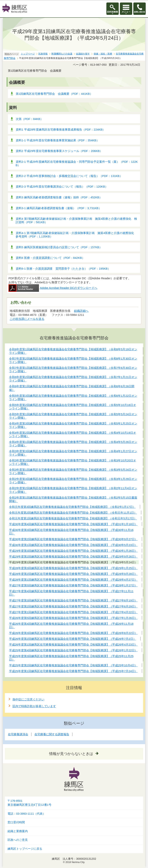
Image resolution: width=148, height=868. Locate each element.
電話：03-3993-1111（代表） (26, 814)
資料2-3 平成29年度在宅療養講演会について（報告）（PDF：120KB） (62, 187)
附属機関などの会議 (62, 54)
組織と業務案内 (18, 831)
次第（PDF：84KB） (29, 119)
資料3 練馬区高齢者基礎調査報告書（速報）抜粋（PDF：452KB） (59, 197)
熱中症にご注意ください (28, 699)
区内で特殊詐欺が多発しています (34, 706)
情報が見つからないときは (71, 754)
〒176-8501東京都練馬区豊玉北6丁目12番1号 (29, 803)
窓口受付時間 (16, 822)
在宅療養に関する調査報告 (52, 734)
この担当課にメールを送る (27, 319)
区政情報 (43, 54)
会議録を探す (83, 54)
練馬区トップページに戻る (25, 849)
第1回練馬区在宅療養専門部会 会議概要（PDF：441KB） (54, 94)
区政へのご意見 (18, 840)
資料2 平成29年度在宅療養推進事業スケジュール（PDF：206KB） (59, 151)
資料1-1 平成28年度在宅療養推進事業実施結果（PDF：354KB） (58, 140)
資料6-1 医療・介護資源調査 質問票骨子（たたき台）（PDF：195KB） (63, 269)
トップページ (28, 54)
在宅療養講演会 (18, 734)
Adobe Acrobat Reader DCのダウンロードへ (53, 288)
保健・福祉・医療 (103, 54)
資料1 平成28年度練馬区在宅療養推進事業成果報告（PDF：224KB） (61, 130)
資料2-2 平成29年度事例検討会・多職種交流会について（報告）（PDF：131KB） (69, 176)
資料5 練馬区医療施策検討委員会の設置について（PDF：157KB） (59, 247)
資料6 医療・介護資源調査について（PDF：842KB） (50, 258)
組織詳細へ (81, 311)
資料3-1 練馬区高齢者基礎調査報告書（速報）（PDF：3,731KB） (59, 208)
